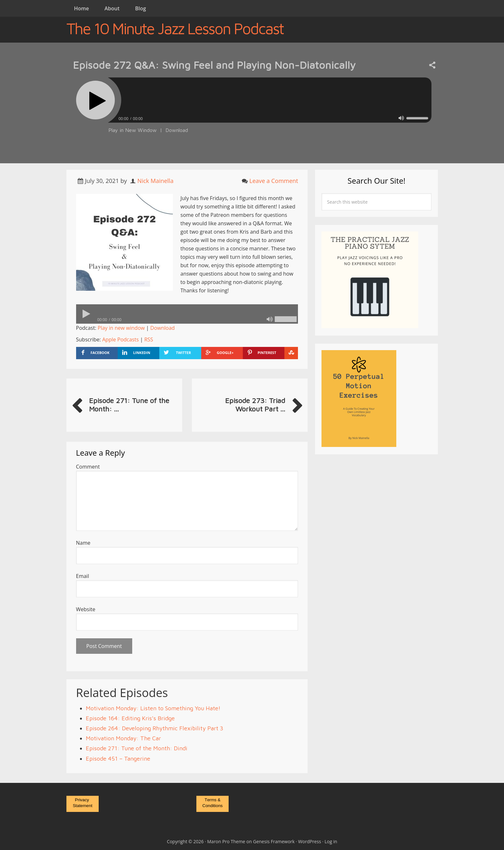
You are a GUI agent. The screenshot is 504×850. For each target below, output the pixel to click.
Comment (88, 467)
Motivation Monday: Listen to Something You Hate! (153, 708)
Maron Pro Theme (226, 841)
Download (177, 130)
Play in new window (121, 328)
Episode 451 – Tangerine (118, 759)
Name (83, 543)
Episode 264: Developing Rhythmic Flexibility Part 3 (154, 728)
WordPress (310, 841)
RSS (148, 339)
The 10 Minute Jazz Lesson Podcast (175, 28)
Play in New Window (133, 130)
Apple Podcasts (120, 339)
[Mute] (401, 118)
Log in (331, 841)
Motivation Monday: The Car (123, 738)
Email (83, 576)
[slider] (270, 100)
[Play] (95, 100)
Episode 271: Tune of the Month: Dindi (137, 748)
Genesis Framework (274, 841)
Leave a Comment (274, 181)
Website (86, 609)
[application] (252, 117)
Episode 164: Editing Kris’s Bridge (130, 718)
